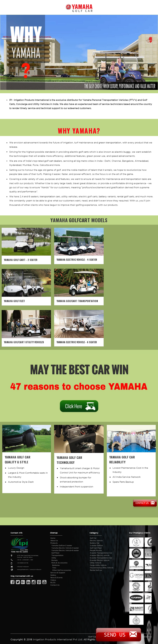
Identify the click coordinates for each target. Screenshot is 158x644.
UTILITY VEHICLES (35, 342)
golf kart (113, 511)
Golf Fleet (55, 553)
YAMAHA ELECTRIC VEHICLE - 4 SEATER (77, 260)
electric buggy (123, 152)
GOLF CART (19, 260)
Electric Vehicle (96, 541)
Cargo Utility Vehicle (98, 565)
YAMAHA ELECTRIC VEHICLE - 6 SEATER (77, 342)
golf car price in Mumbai (69, 511)
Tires (54, 568)
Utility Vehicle (96, 563)
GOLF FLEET (19, 301)
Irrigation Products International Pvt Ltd (58, 639)
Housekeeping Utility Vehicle (102, 568)
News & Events (56, 578)
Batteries (56, 565)
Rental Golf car (96, 570)
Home (53, 538)
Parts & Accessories (59, 563)
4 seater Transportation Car (101, 553)
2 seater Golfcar (96, 545)
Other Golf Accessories (62, 570)
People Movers (96, 550)
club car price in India (57, 515)
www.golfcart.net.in (23, 570)
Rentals (55, 560)
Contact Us (55, 585)
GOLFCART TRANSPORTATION (82, 301)
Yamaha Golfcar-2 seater (62, 545)
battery (103, 196)
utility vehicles (69, 196)
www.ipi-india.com (36, 570)
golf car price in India (13, 511)
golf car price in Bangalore (40, 511)
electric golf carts (79, 152)
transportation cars (50, 196)
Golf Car (93, 538)
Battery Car (95, 543)
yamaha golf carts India (31, 515)
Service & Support (58, 573)
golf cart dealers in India (132, 511)
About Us (54, 541)
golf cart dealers (53, 161)
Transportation (57, 555)
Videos (53, 580)
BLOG (53, 582)
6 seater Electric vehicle (100, 560)
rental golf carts (126, 196)
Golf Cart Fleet (96, 548)
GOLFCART (79, 220)
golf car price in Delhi (96, 511)
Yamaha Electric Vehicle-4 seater (65, 548)
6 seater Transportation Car (101, 558)
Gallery (53, 575)
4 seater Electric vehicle (100, 555)
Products (54, 543)
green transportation (110, 143)
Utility (54, 558)
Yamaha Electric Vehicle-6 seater (65, 550)
